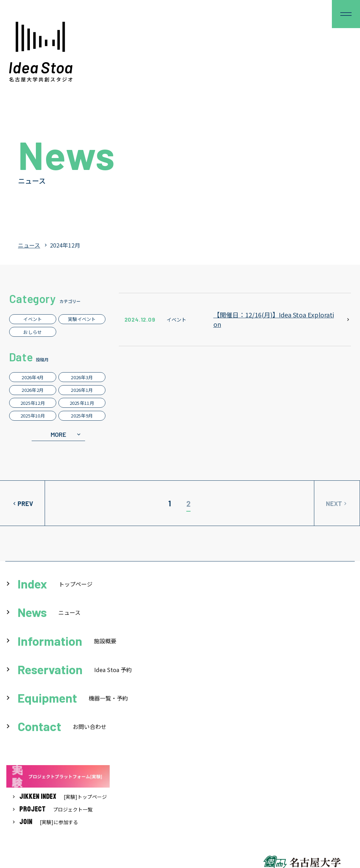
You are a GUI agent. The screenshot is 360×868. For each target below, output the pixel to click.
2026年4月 (33, 377)
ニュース (29, 245)
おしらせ (33, 332)
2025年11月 (82, 403)
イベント (33, 319)
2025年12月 (33, 403)
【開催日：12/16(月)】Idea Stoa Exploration (274, 319)
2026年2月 (33, 390)
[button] (346, 14)
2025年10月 (33, 416)
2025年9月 (82, 416)
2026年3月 (82, 377)
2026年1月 (82, 390)
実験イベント (82, 319)
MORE (58, 434)
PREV (25, 504)
